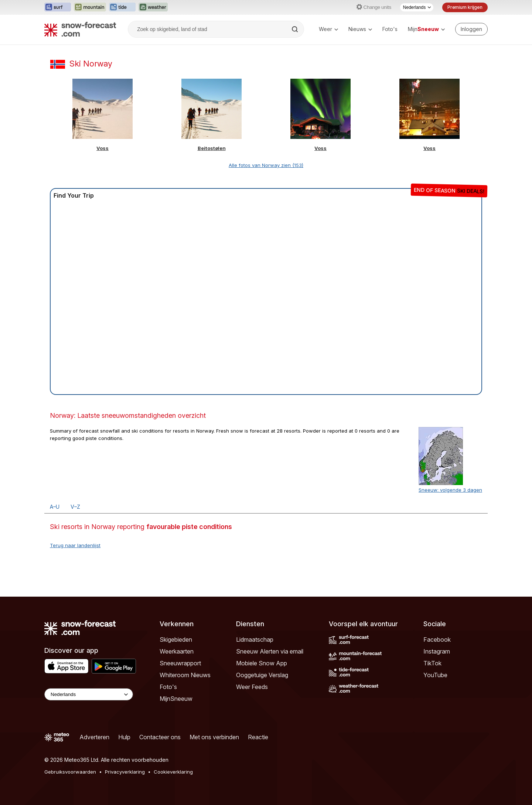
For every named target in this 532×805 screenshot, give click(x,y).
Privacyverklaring (125, 772)
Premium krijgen (465, 7)
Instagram (437, 651)
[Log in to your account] (471, 29)
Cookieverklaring (173, 772)
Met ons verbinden (214, 737)
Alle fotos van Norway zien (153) (266, 165)
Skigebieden (176, 639)
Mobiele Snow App (262, 663)
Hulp (124, 737)
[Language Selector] (89, 694)
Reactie (258, 737)
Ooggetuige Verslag (262, 675)
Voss (103, 148)
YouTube (435, 675)
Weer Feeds (252, 687)
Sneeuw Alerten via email (270, 651)
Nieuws (360, 29)
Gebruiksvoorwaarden (70, 772)
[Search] (296, 29)
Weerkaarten (177, 651)
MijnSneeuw (176, 699)
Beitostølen (212, 148)
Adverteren (94, 737)
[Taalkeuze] (417, 7)
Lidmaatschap (255, 639)
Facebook (437, 639)
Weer (328, 29)
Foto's (390, 29)
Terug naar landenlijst (75, 545)
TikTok (432, 663)
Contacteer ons (160, 737)
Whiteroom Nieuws (185, 675)
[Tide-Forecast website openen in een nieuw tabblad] (122, 7)
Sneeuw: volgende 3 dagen (450, 490)
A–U (55, 507)
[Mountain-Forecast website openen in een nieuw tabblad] (90, 7)
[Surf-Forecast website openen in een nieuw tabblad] (58, 7)
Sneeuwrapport (180, 663)
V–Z (75, 507)
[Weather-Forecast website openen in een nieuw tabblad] (153, 7)
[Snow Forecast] (80, 29)
